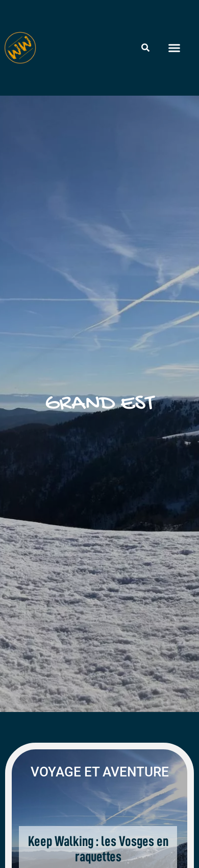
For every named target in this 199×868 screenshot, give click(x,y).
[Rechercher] (145, 48)
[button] (174, 48)
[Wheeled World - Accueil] (20, 48)
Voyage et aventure (100, 772)
